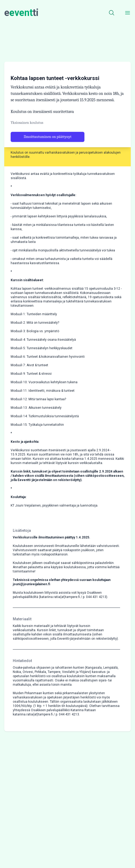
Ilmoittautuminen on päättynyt (48, 148)
